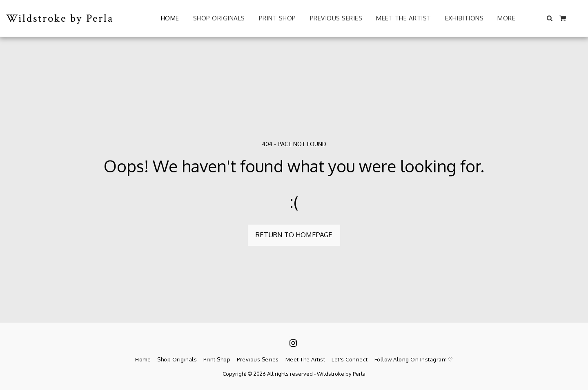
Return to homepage (294, 235)
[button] (550, 18)
